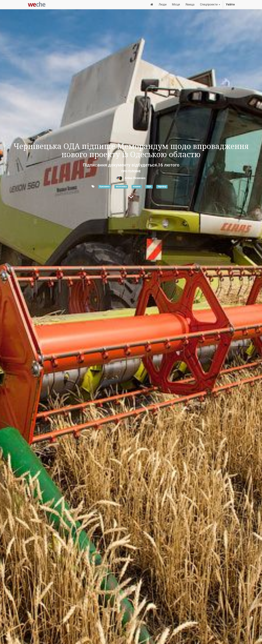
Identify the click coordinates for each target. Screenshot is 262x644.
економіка (121, 187)
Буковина (105, 187)
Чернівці (162, 187)
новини (137, 187)
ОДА (149, 187)
